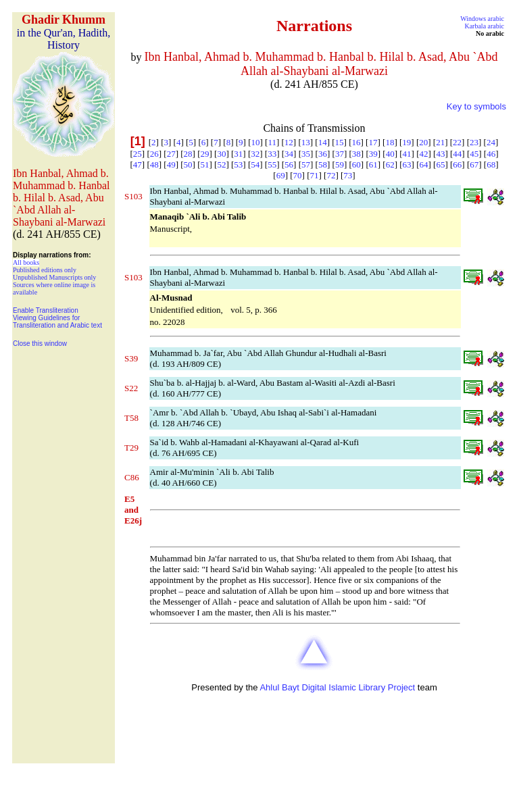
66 (457, 164)
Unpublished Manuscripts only (54, 277)
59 (340, 164)
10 (255, 142)
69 (281, 175)
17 (373, 142)
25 (138, 154)
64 (423, 164)
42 (423, 154)
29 (205, 154)
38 (356, 154)
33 (272, 154)
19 (406, 142)
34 (289, 154)
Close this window (40, 344)
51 (205, 164)
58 (323, 164)
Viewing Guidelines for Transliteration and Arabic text (57, 322)
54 (255, 164)
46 (491, 154)
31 (238, 154)
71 (315, 175)
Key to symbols (476, 106)
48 (154, 164)
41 (407, 154)
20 (423, 142)
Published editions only (45, 270)
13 (306, 142)
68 (491, 164)
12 (289, 142)
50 (188, 164)
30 (221, 154)
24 (491, 142)
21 (440, 142)
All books (26, 262)
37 (340, 154)
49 (171, 164)
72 (331, 175)
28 (188, 154)
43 (440, 154)
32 (255, 154)
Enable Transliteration (46, 310)
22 (457, 142)
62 (390, 164)
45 (474, 154)
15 (340, 142)
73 (348, 175)
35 (306, 154)
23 (474, 142)
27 (171, 154)
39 (373, 154)
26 (154, 154)
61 (373, 164)
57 (306, 164)
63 (407, 164)
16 (356, 142)
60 (356, 164)
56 (289, 164)
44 (457, 154)
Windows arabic (482, 19)
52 (221, 164)
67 (474, 164)
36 (323, 154)
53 (238, 164)
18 (390, 142)
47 (138, 164)
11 (272, 142)
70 (298, 175)
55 (272, 164)
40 (390, 154)
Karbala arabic (484, 26)
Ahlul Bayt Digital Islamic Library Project (337, 687)
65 (440, 164)
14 (323, 142)
